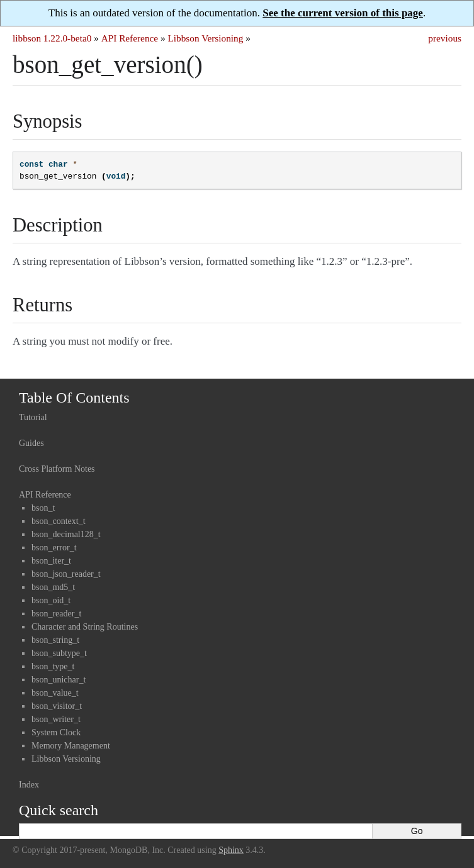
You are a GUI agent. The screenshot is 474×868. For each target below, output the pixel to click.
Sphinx (231, 850)
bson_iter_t (51, 561)
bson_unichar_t (59, 680)
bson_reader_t (56, 614)
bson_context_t (59, 521)
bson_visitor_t (57, 706)
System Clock (56, 732)
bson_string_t (55, 640)
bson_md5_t (53, 587)
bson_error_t (54, 548)
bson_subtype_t (59, 653)
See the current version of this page (343, 13)
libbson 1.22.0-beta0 (52, 38)
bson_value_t (55, 693)
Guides (31, 443)
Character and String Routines (85, 627)
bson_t (43, 508)
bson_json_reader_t (66, 574)
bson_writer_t (56, 719)
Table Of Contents (74, 398)
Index (29, 785)
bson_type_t (53, 666)
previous (445, 38)
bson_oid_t (51, 600)
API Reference (130, 38)
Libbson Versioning (205, 38)
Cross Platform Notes (57, 469)
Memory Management (71, 746)
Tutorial (33, 417)
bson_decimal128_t (66, 534)
